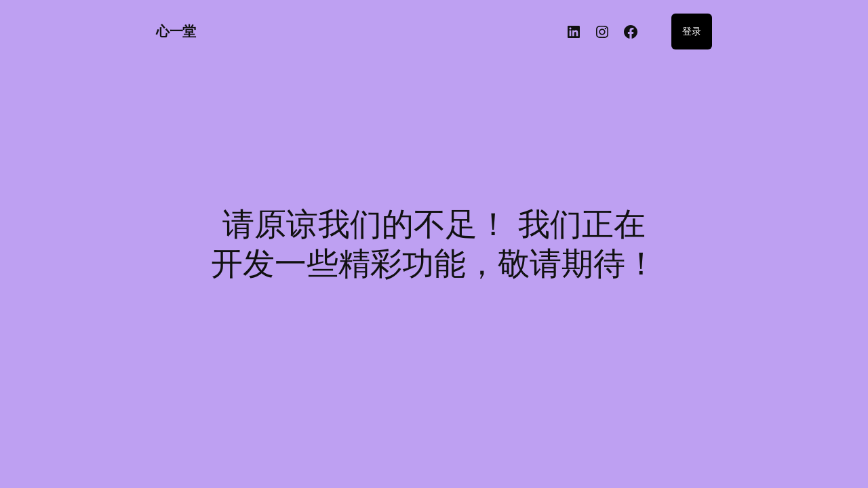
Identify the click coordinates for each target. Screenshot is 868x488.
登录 (692, 31)
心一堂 (176, 31)
